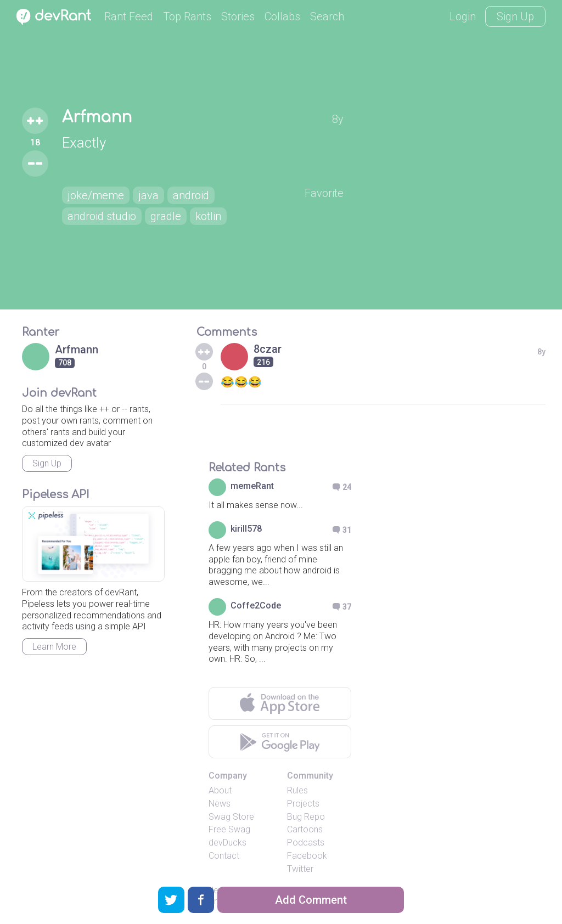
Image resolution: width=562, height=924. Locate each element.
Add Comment (311, 900)
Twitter (300, 869)
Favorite (324, 193)
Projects (303, 804)
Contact (224, 856)
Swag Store (231, 817)
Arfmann (97, 117)
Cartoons (305, 829)
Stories (238, 16)
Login (463, 16)
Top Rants (187, 16)
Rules (297, 790)
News (220, 804)
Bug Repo (306, 817)
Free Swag (229, 829)
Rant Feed (129, 16)
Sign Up (515, 16)
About (220, 790)
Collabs (282, 16)
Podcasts (306, 843)
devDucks (227, 843)
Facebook (307, 856)
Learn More (54, 647)
